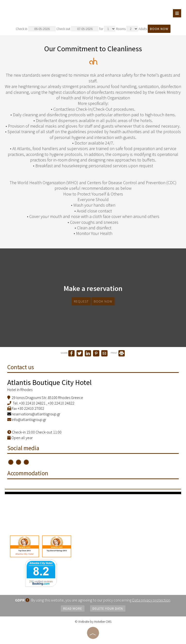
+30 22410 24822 (61, 403)
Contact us (21, 367)
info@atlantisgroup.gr (29, 420)
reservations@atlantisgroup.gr (34, 414)
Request (81, 301)
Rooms (121, 29)
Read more (73, 608)
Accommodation (28, 474)
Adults (143, 29)
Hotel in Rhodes (20, 390)
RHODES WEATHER (93, 512)
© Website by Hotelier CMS (93, 622)
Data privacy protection (151, 600)
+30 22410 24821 (32, 403)
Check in (36, 29)
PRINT (118, 353)
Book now (159, 29)
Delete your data (108, 608)
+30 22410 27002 (31, 408)
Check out (77, 29)
